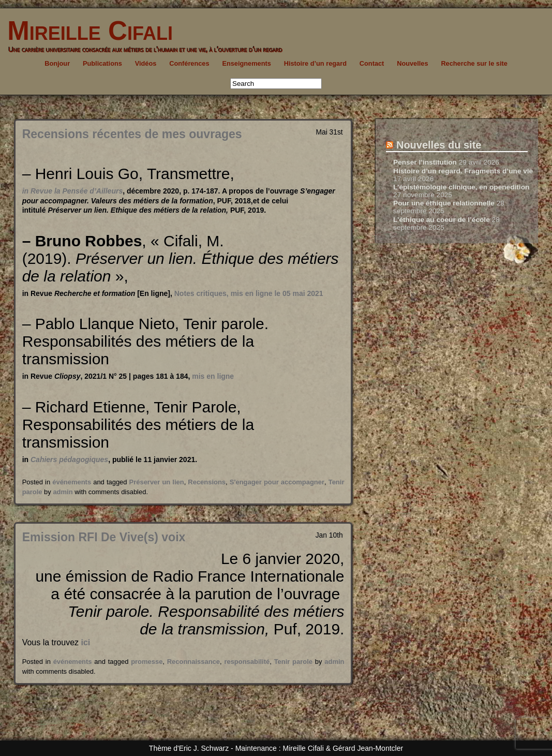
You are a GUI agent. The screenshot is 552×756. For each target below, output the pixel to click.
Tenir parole (293, 662)
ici (85, 642)
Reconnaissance (193, 662)
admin (63, 492)
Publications (102, 63)
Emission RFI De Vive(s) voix (104, 537)
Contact (372, 63)
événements (72, 482)
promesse (147, 662)
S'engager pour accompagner (277, 482)
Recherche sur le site (474, 63)
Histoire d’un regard (315, 63)
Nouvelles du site (439, 145)
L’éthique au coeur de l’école (442, 220)
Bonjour (57, 63)
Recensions (207, 482)
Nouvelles (412, 63)
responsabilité (247, 662)
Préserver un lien (157, 482)
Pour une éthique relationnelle (444, 203)
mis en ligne (213, 376)
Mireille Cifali (86, 31)
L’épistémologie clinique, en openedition (461, 187)
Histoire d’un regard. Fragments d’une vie (463, 171)
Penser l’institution (425, 162)
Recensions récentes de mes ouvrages (132, 134)
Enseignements (246, 63)
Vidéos (146, 63)
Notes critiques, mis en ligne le (249, 293)
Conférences (189, 63)
